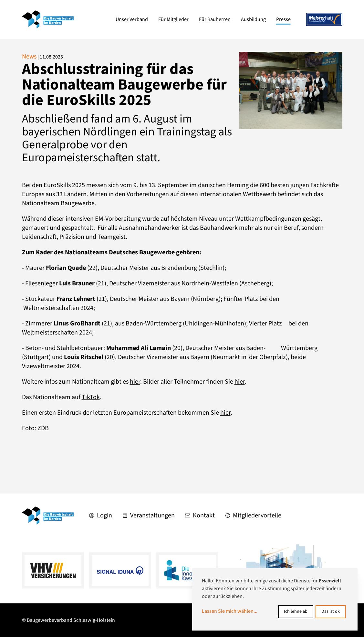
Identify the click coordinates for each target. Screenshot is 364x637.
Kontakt (200, 515)
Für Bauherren (215, 19)
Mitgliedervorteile (253, 515)
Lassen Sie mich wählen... (230, 611)
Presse (283, 19)
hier (135, 382)
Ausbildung (253, 19)
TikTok (91, 397)
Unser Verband (132, 19)
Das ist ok (331, 611)
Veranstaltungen (149, 515)
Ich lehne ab (296, 611)
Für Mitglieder (173, 19)
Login (101, 515)
